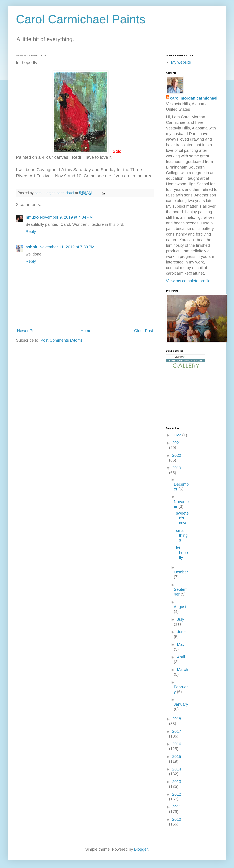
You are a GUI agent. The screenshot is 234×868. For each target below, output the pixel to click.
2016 (177, 744)
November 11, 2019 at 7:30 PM (67, 247)
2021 (177, 443)
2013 (177, 782)
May (181, 644)
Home (86, 331)
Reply (31, 232)
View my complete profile (188, 281)
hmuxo (32, 217)
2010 (177, 819)
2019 (177, 468)
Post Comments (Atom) (61, 340)
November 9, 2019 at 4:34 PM (66, 217)
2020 (177, 455)
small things (182, 535)
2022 (177, 435)
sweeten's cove (182, 518)
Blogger (141, 849)
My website (181, 62)
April (181, 657)
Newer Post (27, 331)
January (181, 704)
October (181, 572)
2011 (177, 807)
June (181, 632)
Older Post (144, 331)
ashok (32, 247)
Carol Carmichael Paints (81, 19)
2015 (177, 757)
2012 (177, 794)
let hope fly (182, 553)
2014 (177, 769)
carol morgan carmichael (194, 98)
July (181, 619)
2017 (177, 731)
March (183, 670)
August (180, 607)
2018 (177, 719)
